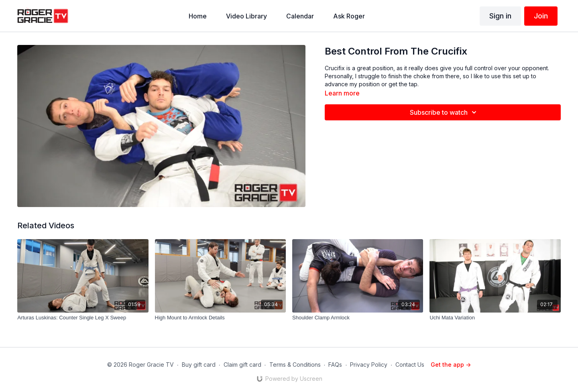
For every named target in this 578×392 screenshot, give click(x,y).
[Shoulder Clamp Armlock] (358, 318)
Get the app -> (451, 365)
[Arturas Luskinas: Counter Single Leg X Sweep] (83, 318)
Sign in (500, 16)
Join (541, 16)
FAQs (335, 365)
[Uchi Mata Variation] (495, 318)
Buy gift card (199, 365)
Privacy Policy (369, 365)
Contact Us (410, 365)
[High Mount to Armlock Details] (220, 318)
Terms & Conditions (295, 365)
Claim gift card (242, 365)
